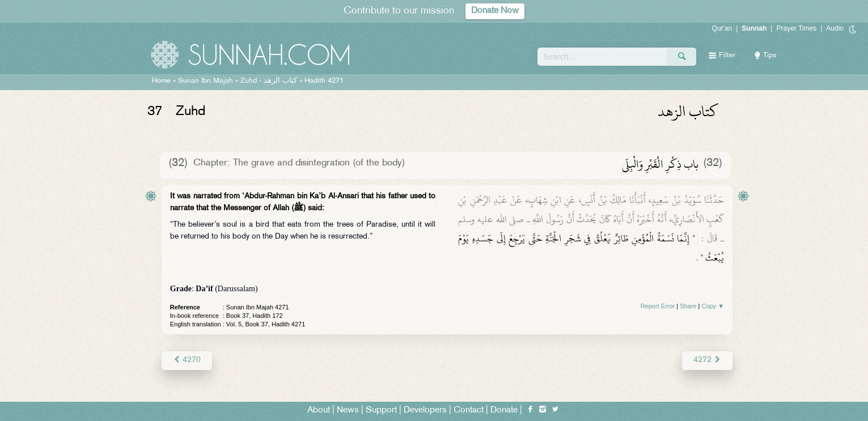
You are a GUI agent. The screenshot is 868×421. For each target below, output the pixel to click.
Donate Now (495, 11)
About (319, 411)
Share (688, 306)
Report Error (658, 306)
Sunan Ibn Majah (206, 81)
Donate (504, 411)
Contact (469, 411)
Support (381, 411)
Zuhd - (269, 81)
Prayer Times (796, 28)
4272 (707, 360)
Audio (835, 28)
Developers (425, 411)
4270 (187, 360)
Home (161, 81)
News (348, 411)
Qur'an (722, 28)
